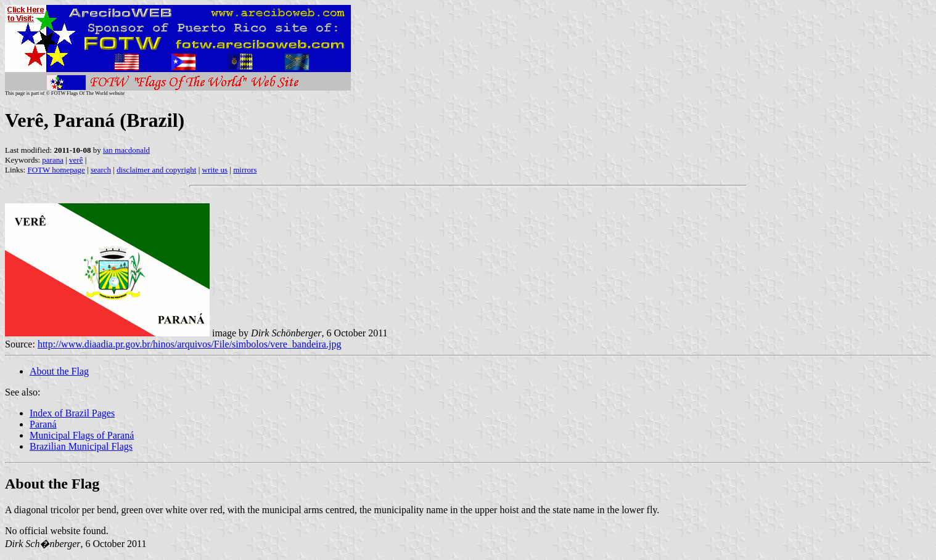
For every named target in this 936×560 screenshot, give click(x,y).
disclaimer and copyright (156, 170)
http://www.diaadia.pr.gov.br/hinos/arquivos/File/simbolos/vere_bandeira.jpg (190, 344)
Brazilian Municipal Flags (81, 446)
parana (53, 160)
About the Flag (59, 371)
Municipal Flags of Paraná (82, 435)
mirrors (245, 170)
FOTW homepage (56, 170)
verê (76, 160)
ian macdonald (126, 150)
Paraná (43, 424)
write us (215, 170)
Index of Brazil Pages (72, 413)
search (101, 170)
